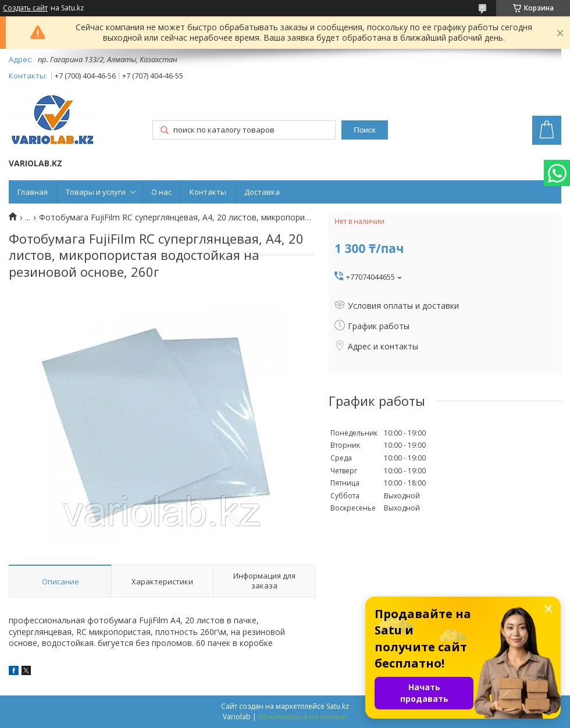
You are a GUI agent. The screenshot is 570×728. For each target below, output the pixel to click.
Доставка (262, 192)
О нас (161, 192)
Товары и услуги (96, 192)
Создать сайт (25, 8)
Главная (33, 192)
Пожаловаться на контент (303, 717)
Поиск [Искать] (364, 130)
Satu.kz (338, 706)
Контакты (208, 192)
